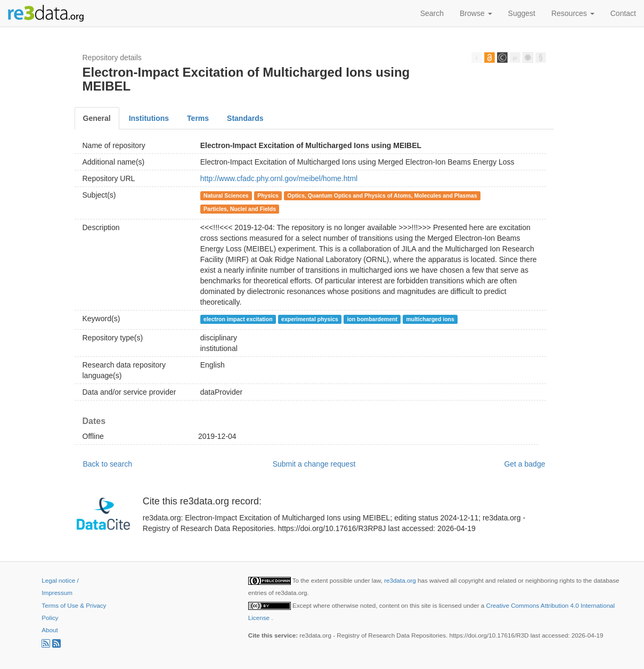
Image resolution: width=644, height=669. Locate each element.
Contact (623, 13)
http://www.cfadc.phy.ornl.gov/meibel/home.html (279, 178)
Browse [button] (476, 13)
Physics (268, 195)
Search (432, 13)
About (50, 630)
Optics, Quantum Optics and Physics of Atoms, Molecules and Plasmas (382, 195)
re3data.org (401, 580)
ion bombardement (372, 319)
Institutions (149, 118)
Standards (245, 118)
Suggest (522, 13)
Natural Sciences (226, 195)
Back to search (108, 464)
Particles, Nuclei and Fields (240, 209)
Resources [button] (573, 13)
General (97, 118)
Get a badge (524, 464)
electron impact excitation (238, 319)
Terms (198, 118)
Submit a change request (314, 464)
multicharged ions (430, 319)
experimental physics (310, 319)
